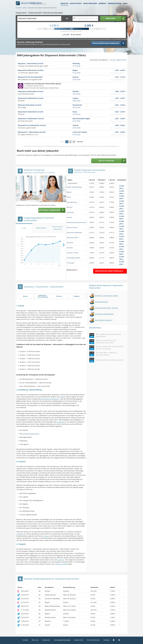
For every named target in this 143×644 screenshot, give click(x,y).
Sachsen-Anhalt (72, 253)
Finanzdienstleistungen (31, 434)
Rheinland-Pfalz (73, 238)
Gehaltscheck (76, 3)
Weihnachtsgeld (61, 564)
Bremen (70, 207)
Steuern (46, 536)
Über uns (35, 640)
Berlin (69, 197)
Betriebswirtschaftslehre (50, 399)
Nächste (80, 142)
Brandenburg (72, 202)
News (125, 3)
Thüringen (71, 263)
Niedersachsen (72, 227)
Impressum (46, 640)
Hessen (69, 217)
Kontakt (25, 640)
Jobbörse (102, 3)
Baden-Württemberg (74, 187)
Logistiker (20, 534)
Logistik (63, 397)
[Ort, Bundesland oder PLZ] (85, 19)
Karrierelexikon (115, 3)
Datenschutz (79, 640)
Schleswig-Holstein (74, 258)
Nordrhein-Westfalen (74, 232)
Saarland (70, 243)
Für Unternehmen (93, 640)
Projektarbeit (61, 422)
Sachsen (70, 248)
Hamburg (70, 212)
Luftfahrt (61, 560)
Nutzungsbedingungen (62, 640)
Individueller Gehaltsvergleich (109, 271)
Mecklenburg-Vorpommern (77, 222)
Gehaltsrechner (90, 3)
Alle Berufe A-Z (71, 270)
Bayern (69, 192)
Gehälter (64, 3)
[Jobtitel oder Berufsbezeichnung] (39, 19)
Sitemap (106, 640)
